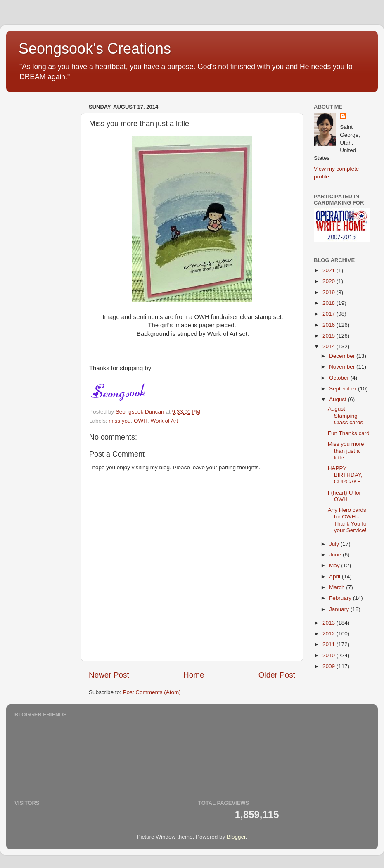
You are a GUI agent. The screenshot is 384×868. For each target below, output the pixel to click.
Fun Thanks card (349, 433)
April (335, 577)
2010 (329, 655)
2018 (329, 303)
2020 (329, 281)
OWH (141, 421)
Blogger (236, 837)
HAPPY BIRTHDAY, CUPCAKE (345, 475)
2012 (329, 634)
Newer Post (109, 675)
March (338, 587)
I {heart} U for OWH (344, 496)
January (340, 609)
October (340, 378)
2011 (329, 644)
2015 (329, 336)
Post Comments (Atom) (152, 692)
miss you (120, 421)
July (335, 544)
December (343, 356)
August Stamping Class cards (346, 415)
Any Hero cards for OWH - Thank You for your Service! (348, 520)
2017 (329, 314)
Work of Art (165, 421)
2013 (329, 623)
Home (194, 675)
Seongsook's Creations (95, 49)
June (336, 555)
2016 (329, 325)
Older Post (277, 675)
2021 (329, 270)
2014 (329, 346)
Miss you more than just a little (346, 451)
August (339, 399)
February (341, 598)
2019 (329, 292)
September (344, 389)
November (343, 367)
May (335, 565)
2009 (329, 666)
